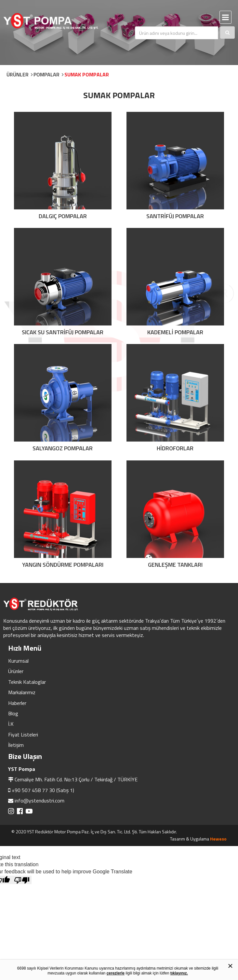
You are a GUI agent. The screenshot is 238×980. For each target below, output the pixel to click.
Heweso (218, 839)
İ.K (11, 724)
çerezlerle (116, 973)
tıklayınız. (179, 973)
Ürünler (16, 671)
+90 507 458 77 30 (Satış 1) (43, 790)
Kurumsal (18, 661)
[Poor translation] (22, 880)
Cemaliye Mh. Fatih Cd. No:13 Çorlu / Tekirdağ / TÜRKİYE (76, 779)
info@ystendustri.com (40, 801)
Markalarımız (22, 692)
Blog (13, 713)
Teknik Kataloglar (27, 682)
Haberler (17, 703)
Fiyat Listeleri (23, 735)
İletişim (16, 745)
